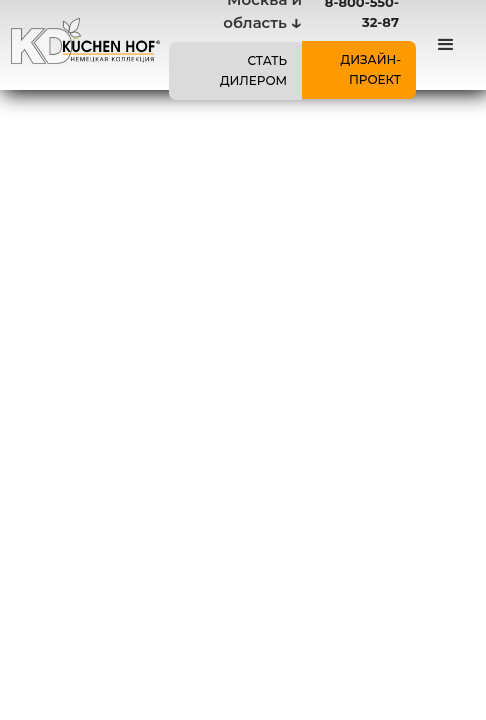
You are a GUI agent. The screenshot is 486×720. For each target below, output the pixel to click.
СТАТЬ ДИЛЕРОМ (253, 70)
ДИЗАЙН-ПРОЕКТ (370, 69)
